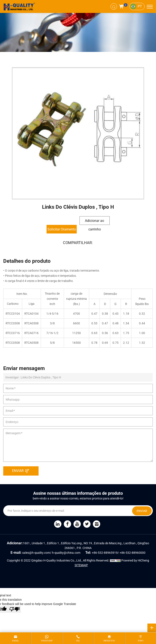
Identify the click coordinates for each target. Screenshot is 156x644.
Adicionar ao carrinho (94, 222)
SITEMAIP (81, 565)
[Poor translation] (14, 609)
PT (140, 6)
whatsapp (47, 641)
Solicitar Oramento (62, 229)
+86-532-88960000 (133, 553)
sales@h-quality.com (36, 553)
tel (78, 641)
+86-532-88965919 (105, 553)
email (16, 641)
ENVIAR (22, 471)
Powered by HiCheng (135, 560)
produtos (109, 641)
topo (140, 641)
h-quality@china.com (66, 553)
